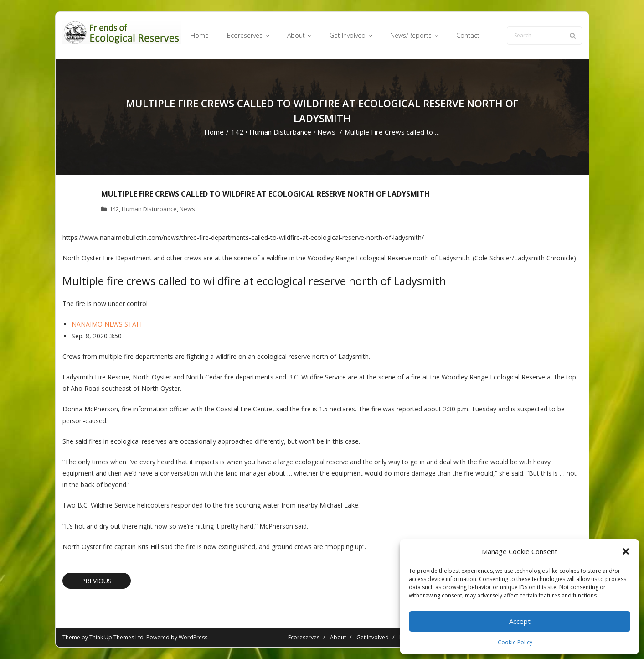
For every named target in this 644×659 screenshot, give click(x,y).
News (326, 132)
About (338, 637)
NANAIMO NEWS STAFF (108, 324)
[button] (626, 551)
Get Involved (373, 637)
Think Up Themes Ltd (116, 637)
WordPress (193, 637)
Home (214, 132)
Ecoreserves (304, 637)
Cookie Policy (515, 642)
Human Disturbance (280, 132)
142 (237, 132)
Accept (520, 621)
